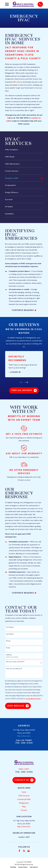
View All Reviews (24, 390)
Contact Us (24, 780)
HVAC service (17, 82)
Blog (24, 807)
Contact (24, 810)
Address (9, 655)
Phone (8, 641)
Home (24, 792)
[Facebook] (19, 851)
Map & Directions (24, 736)
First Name (10, 627)
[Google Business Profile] (29, 851)
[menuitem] (24, 151)
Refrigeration (24, 803)
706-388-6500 (24, 743)
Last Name (10, 634)
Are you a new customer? (15, 662)
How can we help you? (14, 669)
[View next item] (26, 382)
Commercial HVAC (24, 799)
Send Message (18, 706)
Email (8, 648)
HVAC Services (24, 796)
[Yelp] (24, 851)
